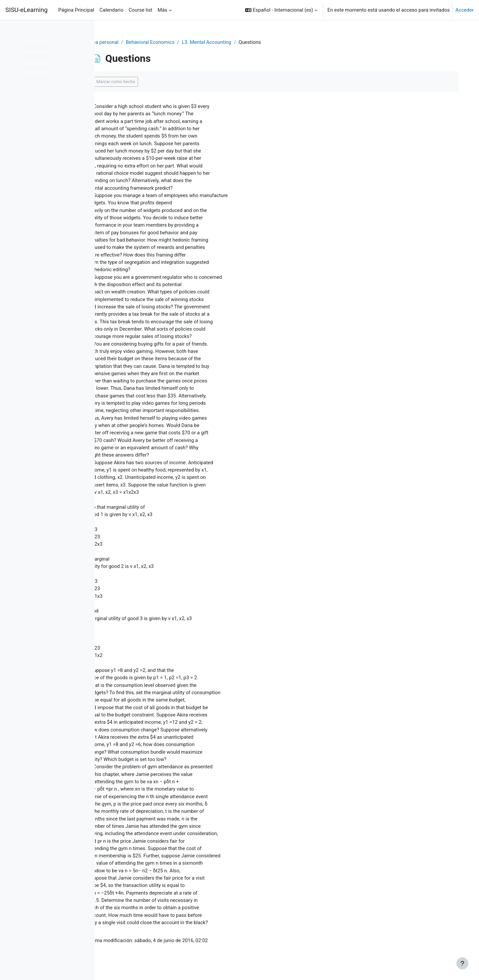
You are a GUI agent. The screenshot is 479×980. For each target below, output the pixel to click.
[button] (291, 10)
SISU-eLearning (26, 10)
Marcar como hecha (136, 82)
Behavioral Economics (170, 42)
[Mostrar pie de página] (462, 963)
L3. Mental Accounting (227, 42)
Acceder (465, 10)
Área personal (123, 42)
